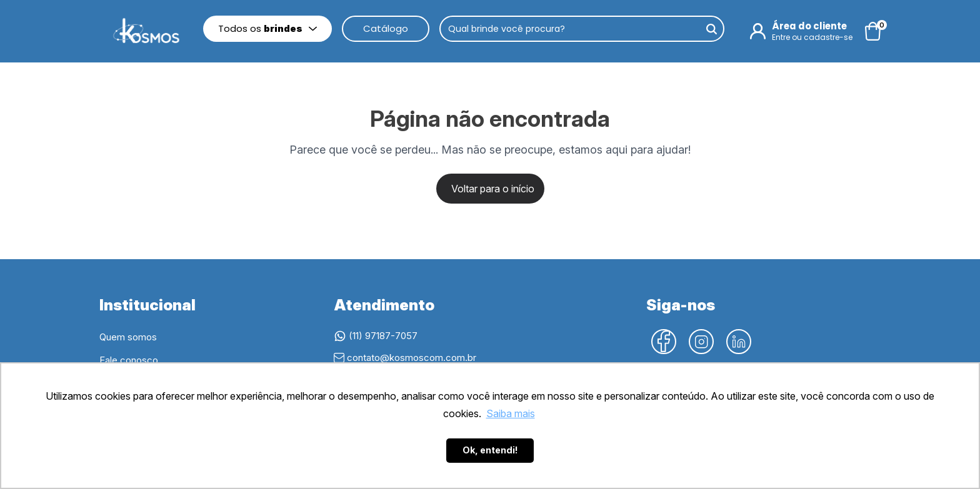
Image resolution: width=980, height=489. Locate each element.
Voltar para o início (493, 189)
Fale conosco (129, 360)
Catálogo (386, 28)
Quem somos (128, 337)
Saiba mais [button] (511, 413)
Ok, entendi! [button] (490, 450)
